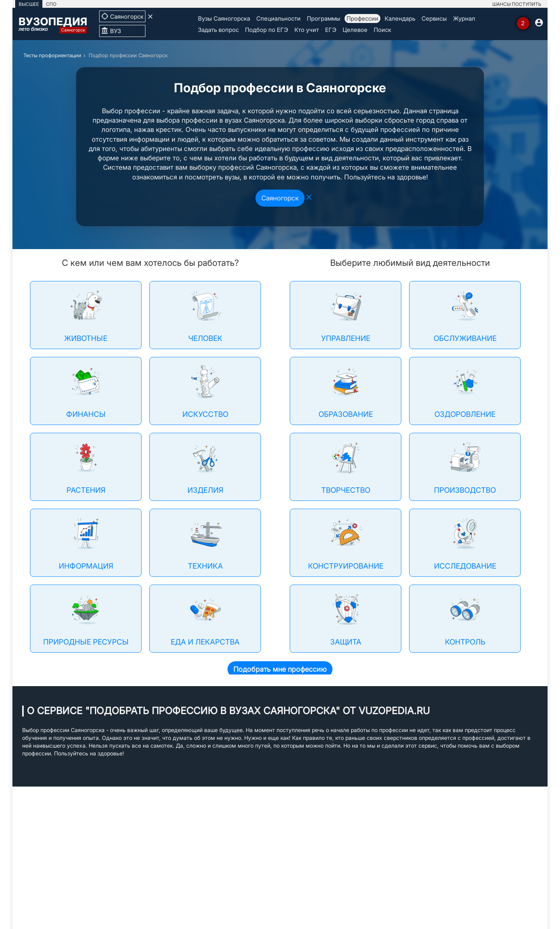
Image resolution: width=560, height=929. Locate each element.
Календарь (400, 18)
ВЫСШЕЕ (29, 4)
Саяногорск (280, 198)
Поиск (382, 30)
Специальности (278, 18)
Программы (324, 18)
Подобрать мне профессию (280, 669)
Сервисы (434, 18)
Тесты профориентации (52, 55)
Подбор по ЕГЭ (267, 30)
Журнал (464, 18)
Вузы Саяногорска (224, 18)
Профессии (362, 18)
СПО (51, 4)
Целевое (355, 30)
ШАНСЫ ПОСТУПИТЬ (517, 4)
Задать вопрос (218, 30)
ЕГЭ (331, 30)
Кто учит (307, 30)
